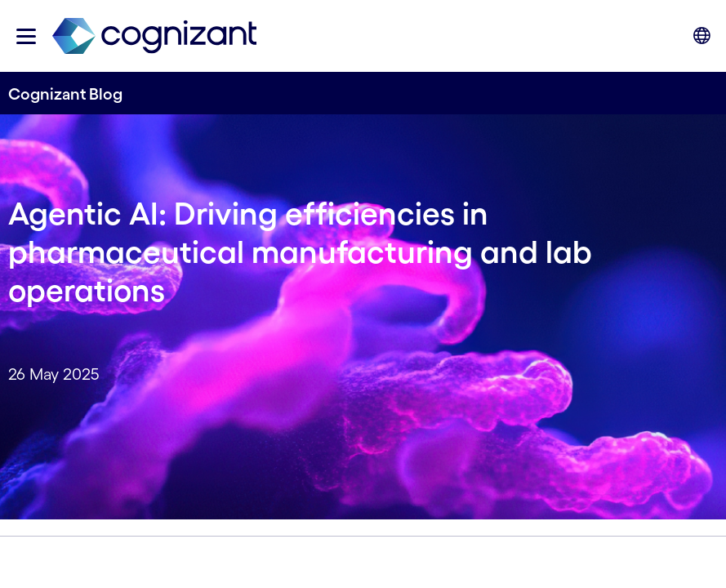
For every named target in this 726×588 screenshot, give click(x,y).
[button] (26, 36)
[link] (154, 36)
